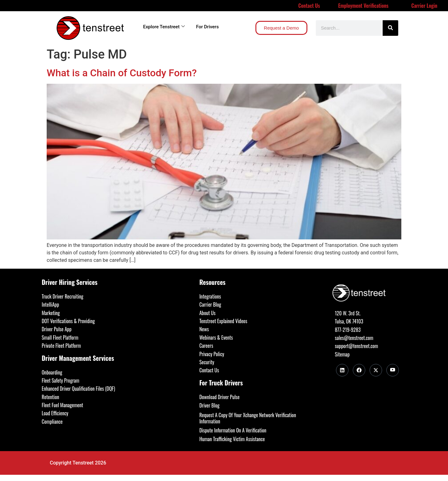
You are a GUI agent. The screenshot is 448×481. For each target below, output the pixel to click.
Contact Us (309, 6)
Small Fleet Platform (60, 337)
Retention (50, 397)
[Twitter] (376, 370)
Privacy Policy (212, 354)
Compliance (52, 422)
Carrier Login (424, 6)
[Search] (390, 28)
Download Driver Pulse (219, 397)
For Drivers (207, 27)
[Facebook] (359, 370)
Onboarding (52, 372)
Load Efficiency (55, 413)
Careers (206, 346)
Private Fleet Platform (61, 346)
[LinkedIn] (342, 370)
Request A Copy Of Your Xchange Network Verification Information (248, 418)
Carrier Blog (210, 304)
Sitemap (342, 354)
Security (207, 362)
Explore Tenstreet (164, 27)
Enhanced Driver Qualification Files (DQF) (78, 389)
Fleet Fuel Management (62, 405)
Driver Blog (210, 405)
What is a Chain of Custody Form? (122, 73)
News (204, 329)
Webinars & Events (216, 337)
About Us (208, 313)
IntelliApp (50, 304)
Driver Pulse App (57, 329)
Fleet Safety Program (61, 380)
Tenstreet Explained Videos (223, 321)
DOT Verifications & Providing (68, 321)
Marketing (51, 313)
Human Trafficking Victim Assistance (232, 439)
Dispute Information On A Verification (233, 430)
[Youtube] (393, 370)
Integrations (210, 296)
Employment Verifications (363, 6)
